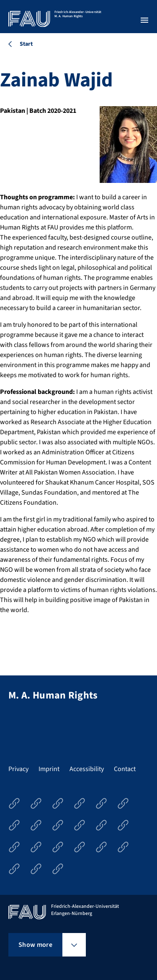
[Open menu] (144, 20)
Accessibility (87, 769)
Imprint (49, 769)
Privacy (18, 769)
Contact (125, 769)
